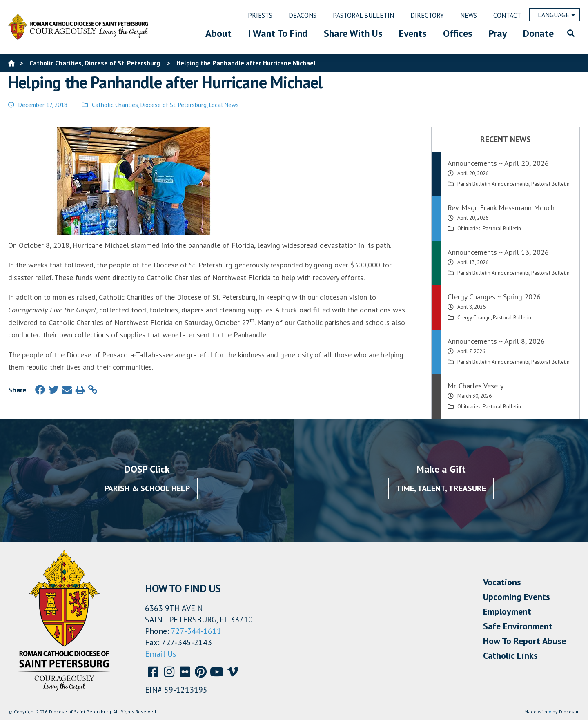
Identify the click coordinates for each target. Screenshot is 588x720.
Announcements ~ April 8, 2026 (496, 341)
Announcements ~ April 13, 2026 (498, 252)
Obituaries (469, 228)
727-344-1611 (196, 631)
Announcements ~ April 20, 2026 (498, 163)
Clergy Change (474, 318)
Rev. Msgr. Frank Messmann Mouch (501, 208)
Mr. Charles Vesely (476, 386)
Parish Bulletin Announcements (493, 184)
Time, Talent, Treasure (441, 488)
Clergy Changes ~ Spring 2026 (494, 297)
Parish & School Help (147, 488)
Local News (224, 105)
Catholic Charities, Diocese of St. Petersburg (149, 105)
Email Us (161, 654)
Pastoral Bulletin (550, 184)
